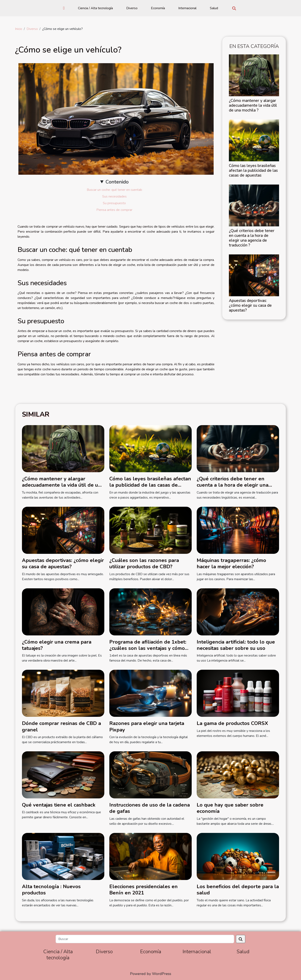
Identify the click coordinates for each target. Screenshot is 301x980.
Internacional (187, 8)
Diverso (132, 8)
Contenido (117, 182)
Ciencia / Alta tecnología (95, 8)
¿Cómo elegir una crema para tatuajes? (57, 645)
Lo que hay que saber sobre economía (230, 808)
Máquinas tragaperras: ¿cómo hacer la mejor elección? (231, 563)
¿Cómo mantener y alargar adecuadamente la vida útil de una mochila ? (253, 105)
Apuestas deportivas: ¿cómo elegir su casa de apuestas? (250, 305)
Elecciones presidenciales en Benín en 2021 (143, 890)
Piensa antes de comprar (114, 210)
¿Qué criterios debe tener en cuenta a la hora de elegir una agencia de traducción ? (252, 238)
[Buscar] (145, 939)
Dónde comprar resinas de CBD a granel (61, 726)
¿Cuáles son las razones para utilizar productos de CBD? (144, 563)
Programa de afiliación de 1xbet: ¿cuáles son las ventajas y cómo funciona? (148, 648)
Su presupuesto (114, 203)
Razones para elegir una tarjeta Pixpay (147, 726)
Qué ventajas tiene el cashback (59, 805)
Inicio (19, 29)
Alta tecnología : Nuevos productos (51, 890)
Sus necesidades (114, 196)
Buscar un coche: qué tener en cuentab (114, 190)
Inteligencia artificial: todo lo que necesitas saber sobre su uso (236, 645)
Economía (158, 8)
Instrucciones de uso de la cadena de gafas (150, 808)
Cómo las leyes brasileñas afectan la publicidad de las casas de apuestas (253, 171)
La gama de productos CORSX (232, 723)
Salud (214, 8)
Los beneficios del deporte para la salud (238, 890)
